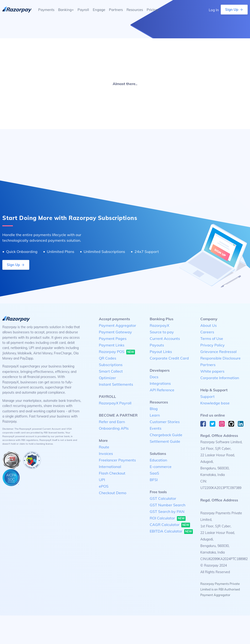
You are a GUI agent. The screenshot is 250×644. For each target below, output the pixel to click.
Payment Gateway (115, 332)
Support (207, 396)
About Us (209, 325)
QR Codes (108, 358)
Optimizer (107, 378)
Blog (154, 409)
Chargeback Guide (166, 435)
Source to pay (162, 332)
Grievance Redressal (218, 352)
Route (104, 447)
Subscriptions (111, 365)
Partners (208, 365)
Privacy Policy (213, 345)
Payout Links (161, 352)
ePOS (104, 486)
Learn (155, 415)
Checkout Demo (113, 493)
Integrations (160, 383)
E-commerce (161, 467)
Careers (207, 332)
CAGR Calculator (170, 525)
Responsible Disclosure (220, 358)
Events (156, 428)
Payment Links (112, 345)
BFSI (154, 480)
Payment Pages (113, 338)
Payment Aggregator (118, 325)
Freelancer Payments (117, 460)
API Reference (162, 390)
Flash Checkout (112, 473)
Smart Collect (111, 371)
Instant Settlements (116, 384)
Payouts (157, 345)
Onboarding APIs (114, 428)
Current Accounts (165, 338)
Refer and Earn (112, 422)
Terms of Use (212, 338)
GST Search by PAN (167, 511)
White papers (212, 371)
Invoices (106, 453)
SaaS (154, 473)
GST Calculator (163, 498)
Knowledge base (215, 403)
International (110, 467)
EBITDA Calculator (171, 531)
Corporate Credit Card (169, 358)
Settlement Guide (165, 441)
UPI (102, 480)
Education (158, 460)
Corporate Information (220, 378)
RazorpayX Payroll (115, 403)
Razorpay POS (117, 352)
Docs (154, 377)
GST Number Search (168, 505)
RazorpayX (159, 325)
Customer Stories (165, 422)
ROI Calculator (168, 518)
